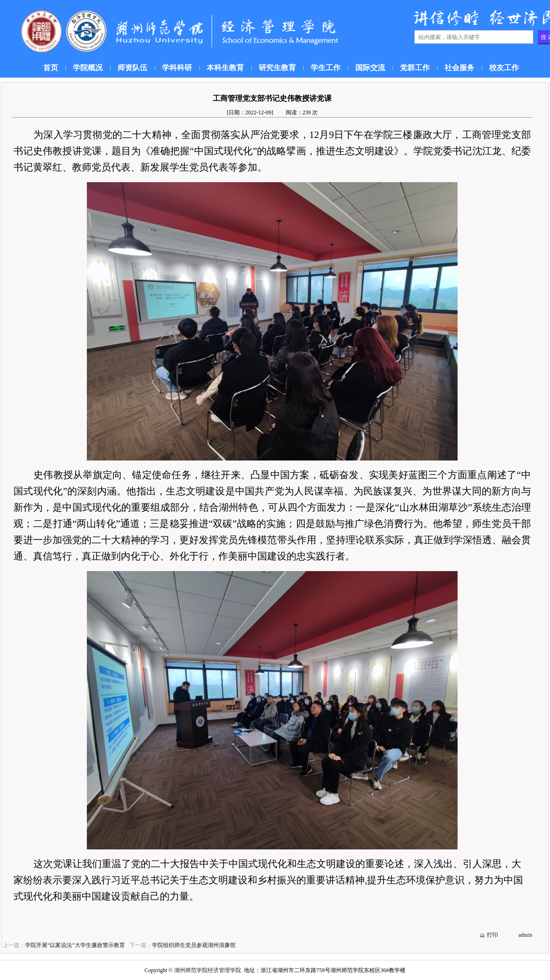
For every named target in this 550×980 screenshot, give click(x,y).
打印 (492, 935)
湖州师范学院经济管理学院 (208, 970)
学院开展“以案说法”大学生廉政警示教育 (75, 945)
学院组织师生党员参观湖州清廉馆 (194, 945)
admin (525, 935)
